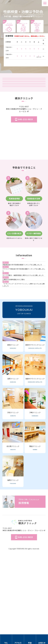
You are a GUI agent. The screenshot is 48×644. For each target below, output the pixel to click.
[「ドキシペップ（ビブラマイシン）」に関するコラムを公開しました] (25, 348)
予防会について (24, 618)
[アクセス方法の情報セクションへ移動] (18, 639)
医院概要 (24, 615)
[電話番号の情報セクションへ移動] (6, 639)
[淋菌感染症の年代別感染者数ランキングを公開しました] (25, 305)
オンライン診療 (24, 107)
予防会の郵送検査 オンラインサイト (24, 99)
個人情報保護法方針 (24, 621)
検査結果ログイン (24, 91)
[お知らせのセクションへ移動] (42, 639)
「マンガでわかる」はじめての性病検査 (24, 116)
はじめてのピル (24, 124)
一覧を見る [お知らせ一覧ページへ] (24, 363)
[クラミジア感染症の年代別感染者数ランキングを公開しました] (25, 316)
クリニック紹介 (24, 83)
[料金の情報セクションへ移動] (30, 639)
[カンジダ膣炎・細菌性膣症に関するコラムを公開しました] (25, 327)
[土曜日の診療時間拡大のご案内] (25, 337)
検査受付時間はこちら (26, 62)
